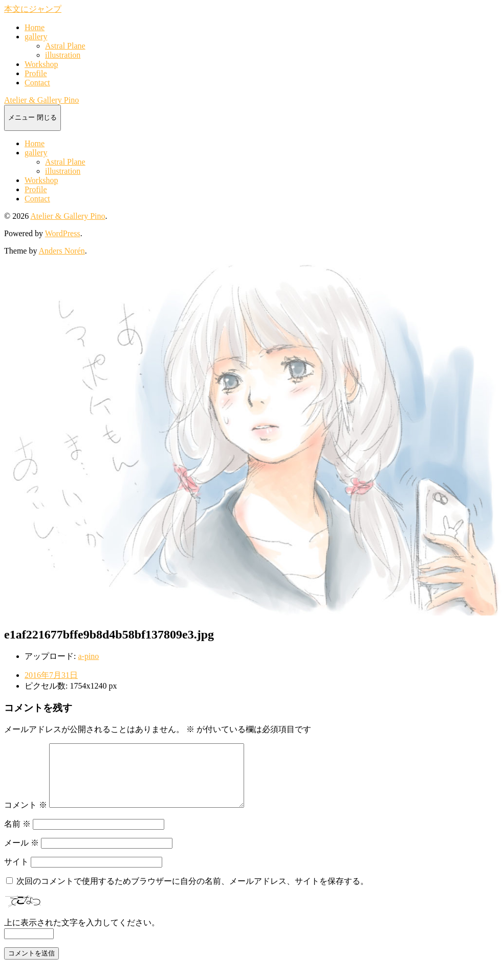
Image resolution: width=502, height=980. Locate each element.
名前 (17, 836)
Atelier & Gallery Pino (41, 100)
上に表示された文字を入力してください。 (82, 935)
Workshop (41, 64)
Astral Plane (65, 46)
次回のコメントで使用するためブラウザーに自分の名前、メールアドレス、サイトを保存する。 (192, 893)
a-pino (88, 656)
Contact (37, 83)
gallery (36, 37)
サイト (16, 874)
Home (35, 27)
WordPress (63, 233)
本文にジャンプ (33, 9)
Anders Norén (62, 251)
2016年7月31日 (51, 675)
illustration (63, 55)
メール (21, 855)
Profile (36, 73)
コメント (26, 817)
